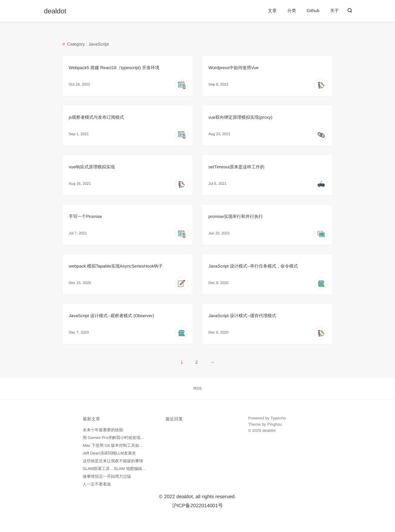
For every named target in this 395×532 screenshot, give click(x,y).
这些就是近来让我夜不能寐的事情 (113, 461)
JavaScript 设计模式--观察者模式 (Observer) (112, 316)
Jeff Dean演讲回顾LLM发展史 (110, 453)
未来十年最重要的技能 (103, 430)
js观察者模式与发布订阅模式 (97, 117)
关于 (334, 11)
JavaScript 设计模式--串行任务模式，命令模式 (253, 266)
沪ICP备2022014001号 (198, 506)
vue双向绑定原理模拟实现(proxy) (240, 117)
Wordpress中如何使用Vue (233, 68)
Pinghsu (274, 424)
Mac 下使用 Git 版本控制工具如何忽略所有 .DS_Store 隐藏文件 (140, 445)
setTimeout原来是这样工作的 (236, 167)
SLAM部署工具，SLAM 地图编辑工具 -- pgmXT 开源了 (132, 469)
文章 (272, 11)
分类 (292, 11)
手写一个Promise (85, 216)
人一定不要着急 (97, 484)
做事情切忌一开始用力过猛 (107, 476)
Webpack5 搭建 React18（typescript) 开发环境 (114, 68)
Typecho (278, 418)
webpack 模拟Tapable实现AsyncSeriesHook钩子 (116, 266)
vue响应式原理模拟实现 (92, 167)
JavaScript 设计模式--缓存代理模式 (242, 316)
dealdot (55, 11)
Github (313, 11)
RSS (198, 388)
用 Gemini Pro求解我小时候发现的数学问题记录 (126, 438)
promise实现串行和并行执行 (236, 216)
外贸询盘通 (258, 449)
